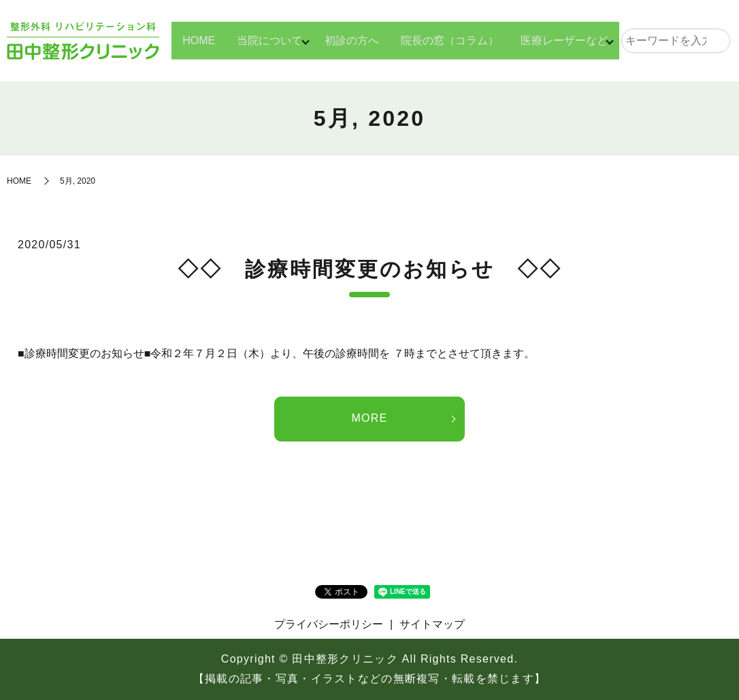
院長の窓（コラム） (445, 40)
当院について (260, 40)
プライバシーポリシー (329, 624)
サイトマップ (432, 624)
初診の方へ (347, 40)
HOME (189, 40)
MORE (369, 418)
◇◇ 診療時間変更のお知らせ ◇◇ (370, 269)
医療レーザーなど (559, 40)
